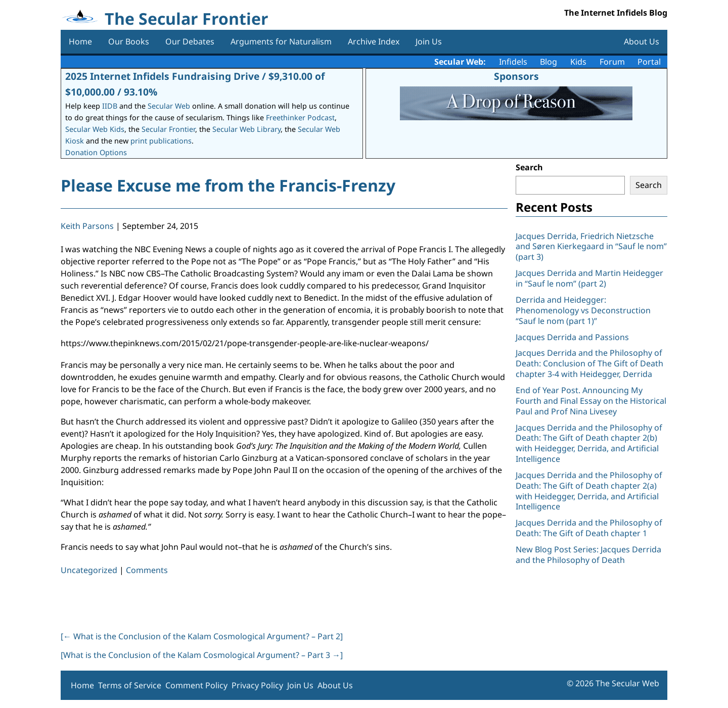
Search (529, 167)
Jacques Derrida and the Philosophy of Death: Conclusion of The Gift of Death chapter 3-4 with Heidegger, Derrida (589, 363)
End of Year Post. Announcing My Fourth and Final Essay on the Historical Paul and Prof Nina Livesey (591, 401)
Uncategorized (89, 570)
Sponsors (516, 76)
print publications (161, 141)
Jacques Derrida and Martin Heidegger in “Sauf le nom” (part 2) (589, 278)
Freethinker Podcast (300, 117)
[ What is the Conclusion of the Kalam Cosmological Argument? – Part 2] (202, 636)
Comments (147, 570)
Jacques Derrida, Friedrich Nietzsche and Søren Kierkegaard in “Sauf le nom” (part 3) (591, 247)
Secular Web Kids (95, 129)
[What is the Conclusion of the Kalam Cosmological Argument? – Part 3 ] (202, 655)
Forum (612, 62)
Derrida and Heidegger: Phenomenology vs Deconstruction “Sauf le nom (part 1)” (583, 310)
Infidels (513, 62)
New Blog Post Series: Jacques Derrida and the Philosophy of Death (588, 555)
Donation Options (96, 152)
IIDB (110, 106)
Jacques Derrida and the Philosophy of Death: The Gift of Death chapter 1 (589, 528)
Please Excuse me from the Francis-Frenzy (228, 185)
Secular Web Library (246, 129)
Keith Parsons (87, 226)
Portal (649, 62)
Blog (549, 62)
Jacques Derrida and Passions (572, 337)
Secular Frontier (168, 129)
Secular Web (169, 106)
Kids (578, 62)
